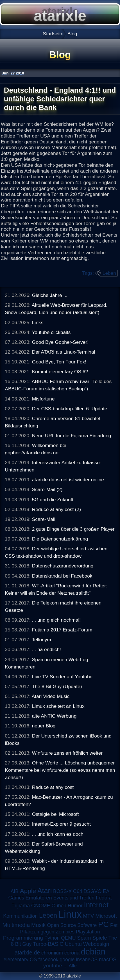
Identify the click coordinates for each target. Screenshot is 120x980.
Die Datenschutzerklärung (60, 539)
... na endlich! (47, 649)
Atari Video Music (51, 696)
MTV (89, 916)
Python (52, 938)
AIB (15, 891)
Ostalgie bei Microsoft (56, 814)
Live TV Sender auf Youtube (62, 677)
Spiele (100, 938)
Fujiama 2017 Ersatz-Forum (62, 630)
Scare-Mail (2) (47, 489)
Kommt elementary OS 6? (60, 372)
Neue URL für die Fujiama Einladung (72, 436)
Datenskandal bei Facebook (62, 576)
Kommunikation (20, 916)
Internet (96, 905)
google (67, 960)
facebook (48, 960)
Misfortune (43, 399)
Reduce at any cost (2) (56, 509)
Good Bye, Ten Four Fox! (59, 362)
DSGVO (92, 891)
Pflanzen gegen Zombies (47, 932)
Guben (59, 906)
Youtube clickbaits (51, 332)
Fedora (104, 898)
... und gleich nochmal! (56, 620)
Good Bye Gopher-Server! (60, 342)
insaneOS (87, 960)
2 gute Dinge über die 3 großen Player (73, 529)
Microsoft (106, 916)
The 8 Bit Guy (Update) (57, 686)
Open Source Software (72, 925)
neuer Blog (44, 726)
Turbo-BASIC (48, 944)
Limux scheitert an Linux (58, 706)
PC (103, 924)
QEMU (68, 938)
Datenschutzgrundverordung (63, 566)
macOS (108, 959)
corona (72, 953)
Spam (84, 938)
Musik (38, 925)
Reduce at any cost (53, 787)
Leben (109, 273)
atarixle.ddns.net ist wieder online (68, 480)
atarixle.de (27, 952)
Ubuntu (73, 944)
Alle (73, 966)
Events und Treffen (74, 898)
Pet (114, 925)
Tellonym (41, 640)
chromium (52, 953)
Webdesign (96, 944)
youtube (53, 966)
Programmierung (23, 938)
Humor (75, 906)
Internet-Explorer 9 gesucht (61, 824)
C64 (78, 891)
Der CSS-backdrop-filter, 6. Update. (70, 409)
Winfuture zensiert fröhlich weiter (67, 753)
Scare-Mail (44, 519)
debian (93, 952)
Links (38, 322)
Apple (28, 891)
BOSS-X (62, 891)
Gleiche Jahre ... (50, 295)
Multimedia (16, 925)
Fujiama (21, 905)
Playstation (88, 932)
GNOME (41, 906)
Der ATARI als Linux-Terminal (64, 352)
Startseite (53, 34)
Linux (70, 914)
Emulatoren (39, 898)
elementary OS (20, 960)
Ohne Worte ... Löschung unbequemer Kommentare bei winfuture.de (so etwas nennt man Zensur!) (60, 770)
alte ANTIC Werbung (54, 716)
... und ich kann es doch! (58, 834)
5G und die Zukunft (53, 500)
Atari (45, 890)
